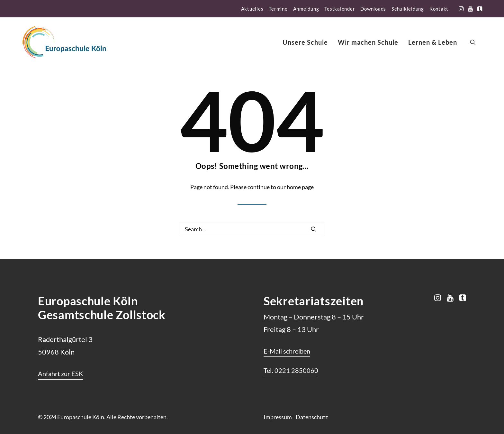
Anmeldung (306, 9)
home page (300, 187)
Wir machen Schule (368, 42)
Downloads (373, 9)
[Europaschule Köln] (64, 42)
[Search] (252, 229)
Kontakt (439, 9)
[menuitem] (252, 9)
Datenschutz (312, 417)
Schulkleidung (408, 9)
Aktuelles (252, 9)
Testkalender (340, 9)
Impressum (278, 417)
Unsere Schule (305, 42)
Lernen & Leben (433, 42)
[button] (461, 9)
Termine (278, 9)
